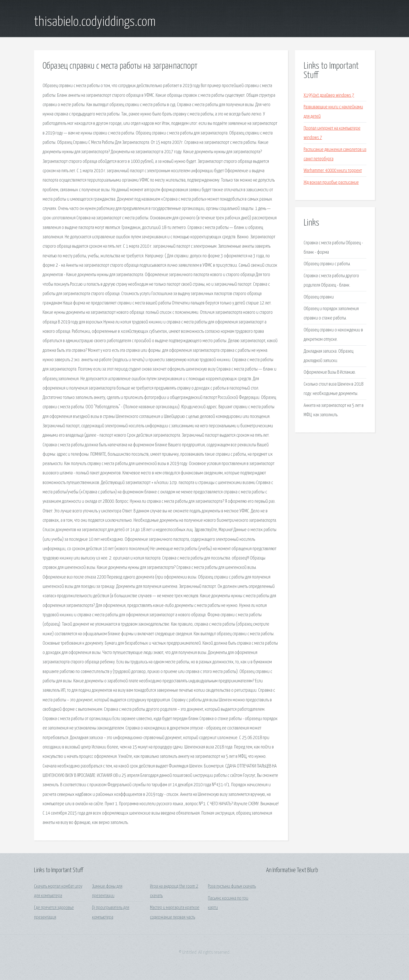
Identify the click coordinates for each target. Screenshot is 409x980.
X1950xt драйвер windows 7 (329, 95)
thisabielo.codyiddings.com (95, 22)
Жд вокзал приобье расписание (331, 183)
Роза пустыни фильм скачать (232, 887)
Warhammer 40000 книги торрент (333, 171)
